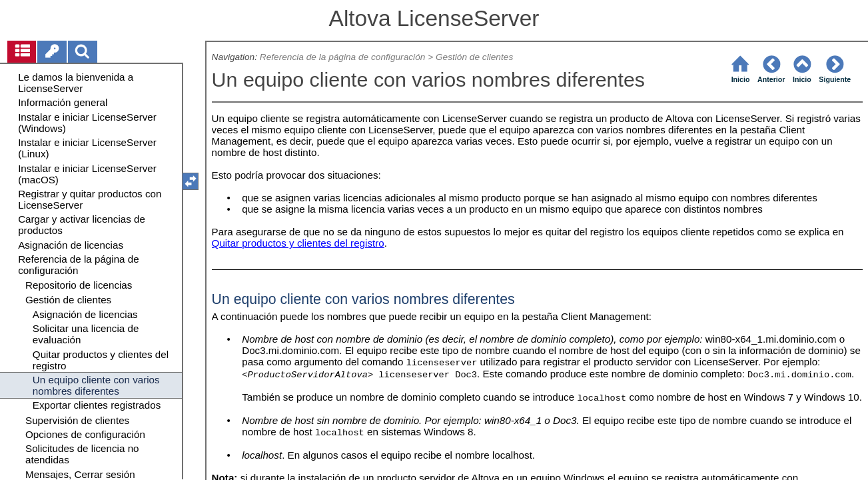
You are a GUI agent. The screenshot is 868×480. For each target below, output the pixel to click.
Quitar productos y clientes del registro (298, 243)
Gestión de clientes (474, 57)
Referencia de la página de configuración (343, 57)
